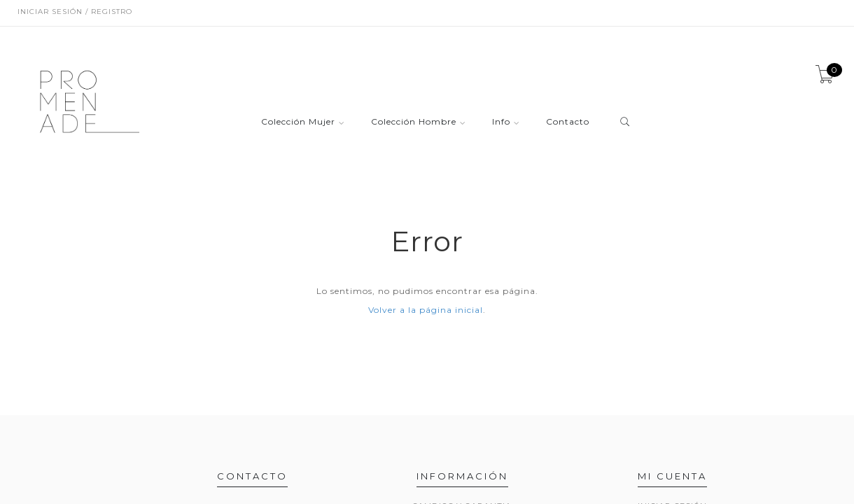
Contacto (568, 122)
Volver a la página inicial (426, 310)
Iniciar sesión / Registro (75, 12)
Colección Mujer (298, 122)
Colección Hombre (414, 122)
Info (501, 122)
